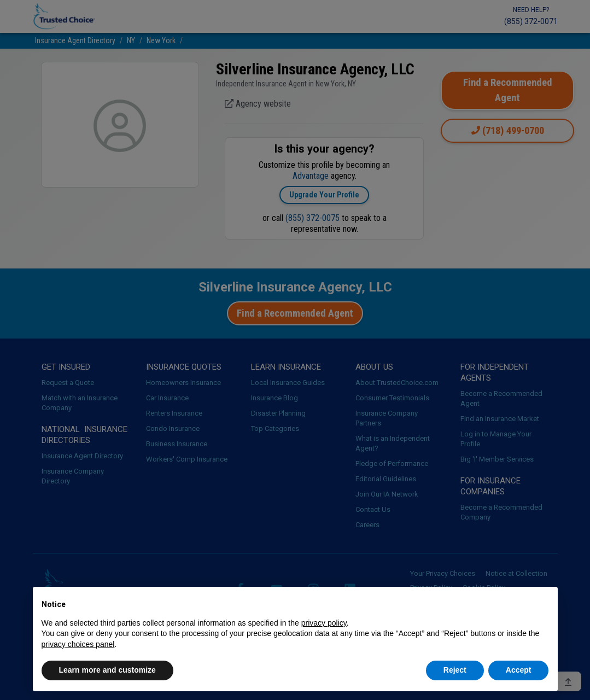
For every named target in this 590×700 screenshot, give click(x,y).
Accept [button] (519, 670)
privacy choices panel (78, 644)
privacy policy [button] (324, 623)
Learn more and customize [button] (107, 670)
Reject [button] (455, 670)
